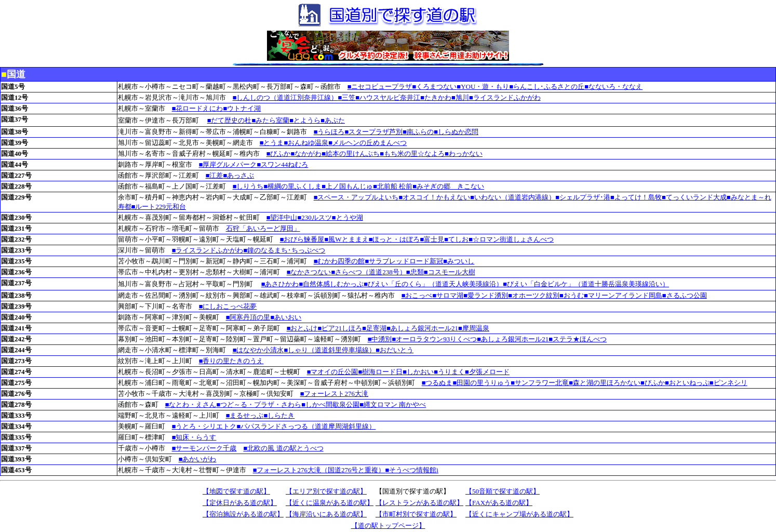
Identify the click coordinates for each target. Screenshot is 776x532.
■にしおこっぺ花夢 (228, 306)
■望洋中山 (282, 217)
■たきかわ (436, 97)
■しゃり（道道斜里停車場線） (330, 350)
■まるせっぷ (245, 415)
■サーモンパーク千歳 (204, 448)
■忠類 (415, 272)
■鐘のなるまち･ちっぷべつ (285, 250)
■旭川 (460, 97)
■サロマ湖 (448, 295)
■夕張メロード (487, 372)
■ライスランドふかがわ (505, 97)
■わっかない (464, 154)
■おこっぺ (417, 295)
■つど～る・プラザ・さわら (259, 404)
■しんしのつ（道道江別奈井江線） (285, 97)
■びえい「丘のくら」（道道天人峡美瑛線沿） (433, 284)
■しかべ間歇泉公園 (330, 404)
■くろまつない (435, 87)
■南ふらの (418, 132)
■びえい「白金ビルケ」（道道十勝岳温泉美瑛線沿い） (586, 284)
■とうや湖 (347, 217)
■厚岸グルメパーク (228, 164)
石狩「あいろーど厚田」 (263, 228)
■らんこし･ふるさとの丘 (547, 87)
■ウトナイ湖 (242, 108)
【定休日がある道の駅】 (240, 503)
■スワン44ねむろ (283, 164)
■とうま (272, 143)
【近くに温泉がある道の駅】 (330, 503)
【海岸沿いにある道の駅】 (326, 514)
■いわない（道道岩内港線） (513, 197)
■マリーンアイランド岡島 (623, 295)
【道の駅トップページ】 (388, 526)
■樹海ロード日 (381, 372)
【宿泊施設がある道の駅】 (243, 514)
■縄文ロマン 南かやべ (393, 404)
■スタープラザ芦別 (374, 132)
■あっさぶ (239, 175)
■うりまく (449, 372)
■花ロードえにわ (198, 108)
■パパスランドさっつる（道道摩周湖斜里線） (306, 426)
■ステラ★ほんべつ (578, 339)
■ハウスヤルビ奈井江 (388, 97)
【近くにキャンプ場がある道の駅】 (519, 514)
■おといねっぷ (687, 383)
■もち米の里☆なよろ (412, 154)
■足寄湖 (374, 328)
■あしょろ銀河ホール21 (422, 328)
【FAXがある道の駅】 (499, 503)
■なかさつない (309, 272)
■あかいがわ (198, 459)
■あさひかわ (280, 284)
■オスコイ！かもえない (435, 197)
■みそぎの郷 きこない (448, 186)
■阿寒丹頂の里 (248, 317)
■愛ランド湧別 (486, 295)
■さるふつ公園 (685, 295)
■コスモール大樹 (450, 272)
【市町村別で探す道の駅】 (416, 514)
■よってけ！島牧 (636, 197)
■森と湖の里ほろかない (605, 383)
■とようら (305, 120)
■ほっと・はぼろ (394, 239)
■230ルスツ (315, 217)
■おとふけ (302, 328)
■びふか (279, 154)
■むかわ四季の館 (339, 261)
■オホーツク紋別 (534, 295)
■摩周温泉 (474, 328)
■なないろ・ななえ (613, 87)
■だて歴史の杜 (230, 120)
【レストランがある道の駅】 (419, 503)
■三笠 (347, 97)
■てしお (456, 239)
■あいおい (286, 317)
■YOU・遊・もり (483, 87)
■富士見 (432, 239)
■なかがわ (306, 154)
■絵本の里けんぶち (351, 154)
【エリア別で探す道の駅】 (326, 491)
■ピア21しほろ (340, 328)
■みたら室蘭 (271, 120)
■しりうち (248, 186)
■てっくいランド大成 (694, 197)
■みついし (459, 261)
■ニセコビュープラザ (380, 87)
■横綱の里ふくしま (293, 186)
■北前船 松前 (393, 186)
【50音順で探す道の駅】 (503, 491)
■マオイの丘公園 (333, 372)
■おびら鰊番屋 (302, 239)
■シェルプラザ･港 (583, 197)
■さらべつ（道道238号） (369, 272)
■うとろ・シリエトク (204, 426)
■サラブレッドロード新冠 (404, 261)
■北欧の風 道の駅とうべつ (284, 448)
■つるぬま (437, 383)
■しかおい (418, 372)
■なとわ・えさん (191, 404)
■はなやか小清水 (258, 350)
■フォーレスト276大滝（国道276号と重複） (319, 470)
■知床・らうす (194, 437)
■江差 (215, 175)
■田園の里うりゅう (482, 383)
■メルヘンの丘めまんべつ (367, 143)
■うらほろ (329, 132)
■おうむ (572, 295)
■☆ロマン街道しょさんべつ (511, 239)
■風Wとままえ (347, 239)
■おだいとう (394, 350)
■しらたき (279, 415)
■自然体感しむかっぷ (332, 284)
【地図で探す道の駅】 (236, 491)
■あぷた (333, 120)
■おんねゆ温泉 (306, 143)
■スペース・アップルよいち (356, 197)
